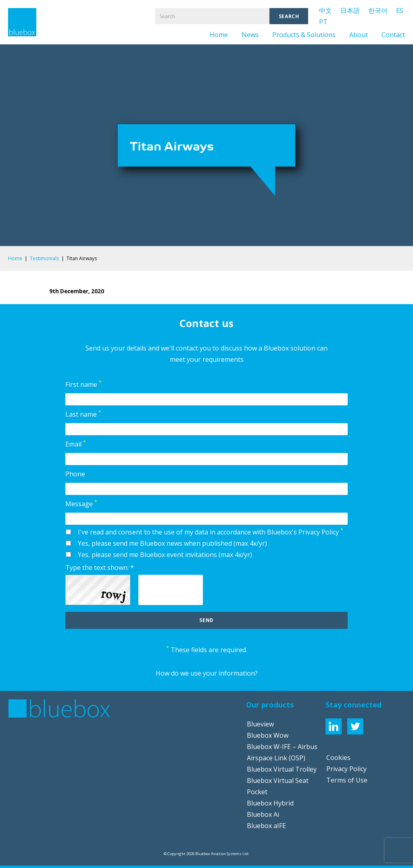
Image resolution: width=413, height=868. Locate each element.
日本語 (350, 10)
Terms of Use (347, 780)
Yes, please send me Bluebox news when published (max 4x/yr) (172, 543)
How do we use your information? (207, 673)
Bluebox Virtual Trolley (282, 769)
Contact (393, 35)
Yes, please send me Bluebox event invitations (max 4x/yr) (165, 555)
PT (323, 22)
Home (219, 35)
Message (81, 503)
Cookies (338, 757)
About (359, 35)
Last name (83, 414)
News (250, 35)
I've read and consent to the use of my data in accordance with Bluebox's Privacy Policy (211, 532)
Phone (75, 474)
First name (83, 384)
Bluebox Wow (268, 735)
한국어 (378, 10)
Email (76, 444)
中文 (325, 10)
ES (400, 10)
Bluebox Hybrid (270, 803)
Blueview (260, 724)
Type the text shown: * (100, 568)
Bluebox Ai (263, 814)
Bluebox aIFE (266, 826)
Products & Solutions (304, 35)
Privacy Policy (346, 769)
